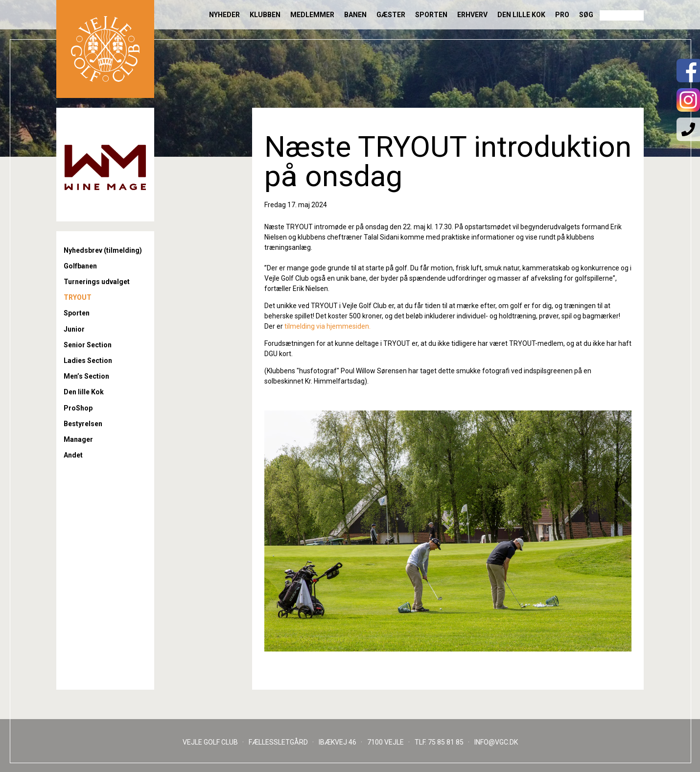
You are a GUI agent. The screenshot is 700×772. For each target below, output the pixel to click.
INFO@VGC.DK (496, 742)
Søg (586, 15)
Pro (562, 15)
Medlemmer (312, 15)
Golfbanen (80, 266)
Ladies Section (88, 361)
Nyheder (224, 15)
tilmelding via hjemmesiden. (327, 326)
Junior (74, 329)
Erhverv (472, 15)
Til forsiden (105, 49)
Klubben (265, 15)
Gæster (391, 15)
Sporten (431, 15)
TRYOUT (78, 297)
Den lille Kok (521, 15)
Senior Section (88, 345)
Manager (78, 439)
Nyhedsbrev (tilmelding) (103, 250)
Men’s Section (86, 376)
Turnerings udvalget (97, 282)
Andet (73, 455)
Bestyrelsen (83, 424)
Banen (355, 15)
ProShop (78, 408)
